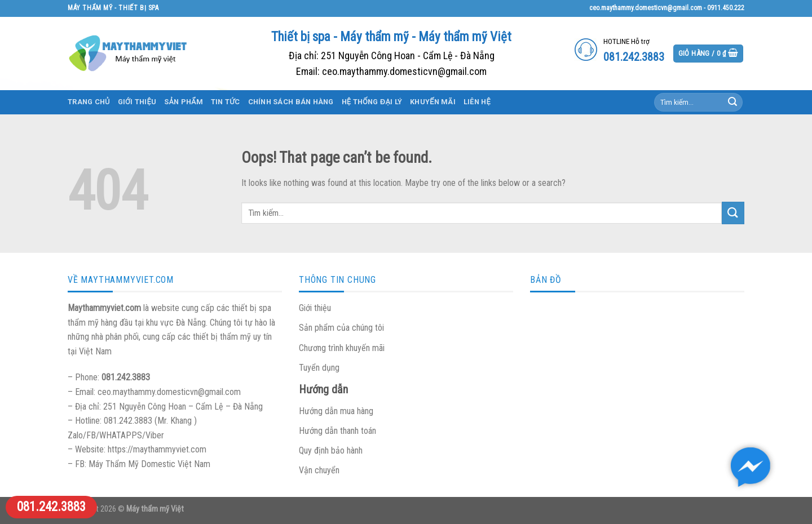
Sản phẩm (184, 102)
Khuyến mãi (433, 102)
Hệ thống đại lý (372, 102)
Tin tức (226, 102)
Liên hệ (477, 102)
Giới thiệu (137, 102)
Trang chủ (89, 102)
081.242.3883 (51, 507)
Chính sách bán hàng (291, 102)
